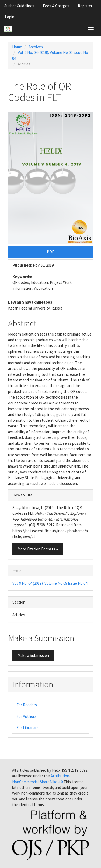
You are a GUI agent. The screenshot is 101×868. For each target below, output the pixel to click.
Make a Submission (33, 655)
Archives (36, 47)
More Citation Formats (38, 549)
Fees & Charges (56, 6)
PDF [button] (50, 252)
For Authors (26, 716)
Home (17, 47)
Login (10, 17)
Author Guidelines (19, 6)
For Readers (27, 705)
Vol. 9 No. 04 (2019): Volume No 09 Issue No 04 (50, 583)
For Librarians (28, 728)
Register (85, 6)
